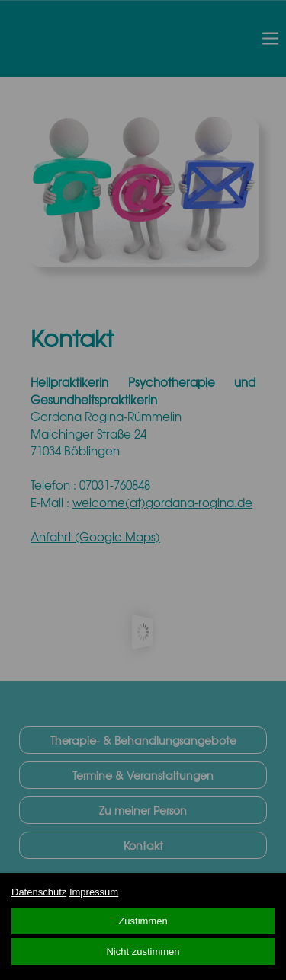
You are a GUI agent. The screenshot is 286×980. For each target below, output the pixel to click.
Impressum (94, 892)
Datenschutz (39, 892)
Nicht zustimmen (143, 951)
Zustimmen (143, 921)
